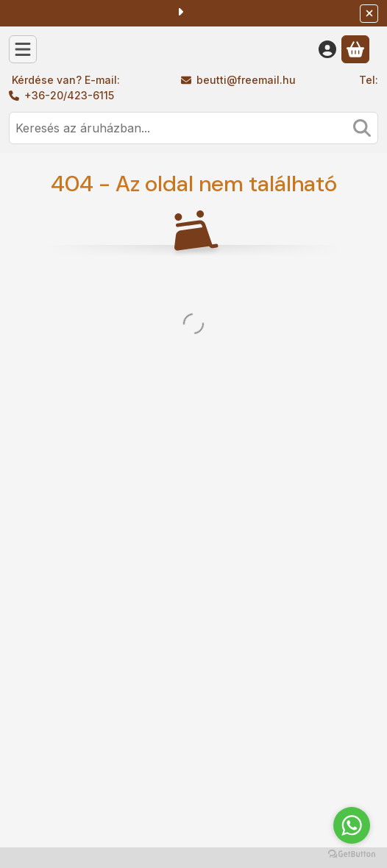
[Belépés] (327, 49)
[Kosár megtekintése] (355, 49)
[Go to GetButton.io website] (352, 853)
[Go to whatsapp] (352, 825)
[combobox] (193, 128)
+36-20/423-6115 (69, 95)
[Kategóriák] (23, 49)
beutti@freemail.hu (246, 80)
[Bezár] (369, 14)
